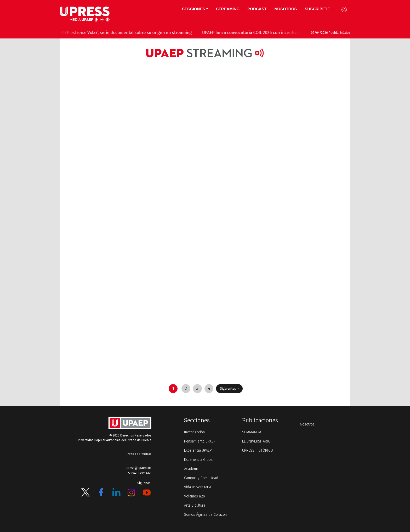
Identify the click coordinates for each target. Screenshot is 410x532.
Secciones (193, 9)
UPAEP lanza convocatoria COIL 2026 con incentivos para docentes (269, 33)
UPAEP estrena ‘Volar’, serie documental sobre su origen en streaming (128, 33)
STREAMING (228, 9)
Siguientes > (229, 388)
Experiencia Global (199, 460)
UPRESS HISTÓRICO (258, 450)
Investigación (194, 432)
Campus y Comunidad (201, 478)
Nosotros (286, 9)
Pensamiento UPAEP (200, 441)
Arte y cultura (195, 505)
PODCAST (257, 9)
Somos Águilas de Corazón (205, 515)
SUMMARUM (252, 432)
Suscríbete (317, 9)
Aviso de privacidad (139, 454)
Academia (192, 469)
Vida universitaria (198, 487)
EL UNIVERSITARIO (256, 441)
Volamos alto (195, 496)
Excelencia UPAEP (198, 450)
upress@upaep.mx (138, 468)
